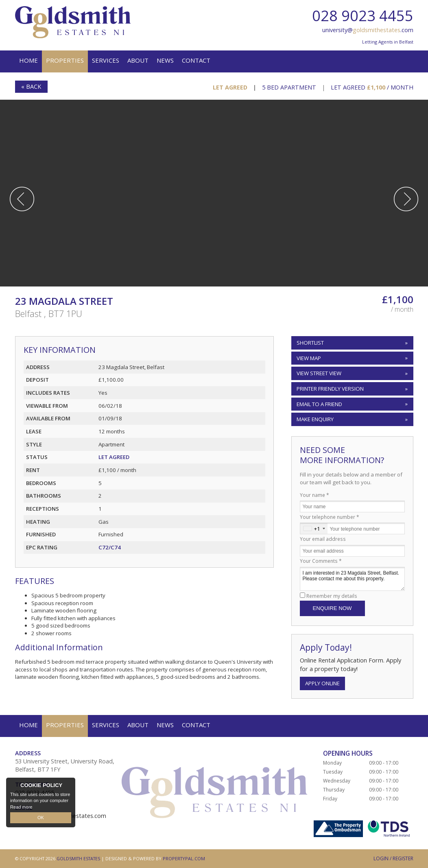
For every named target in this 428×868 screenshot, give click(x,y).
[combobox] (314, 528)
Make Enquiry (315, 419)
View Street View (319, 373)
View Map (309, 358)
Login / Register (393, 858)
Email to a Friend (319, 404)
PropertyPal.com (184, 858)
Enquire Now (332, 608)
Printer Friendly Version (329, 388)
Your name (314, 495)
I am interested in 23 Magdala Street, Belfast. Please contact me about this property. (352, 579)
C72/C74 (110, 547)
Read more (21, 807)
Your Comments (321, 561)
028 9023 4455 (363, 16)
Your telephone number (330, 517)
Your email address (323, 539)
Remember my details (332, 596)
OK (41, 818)
